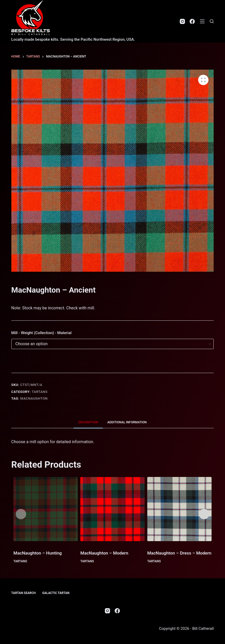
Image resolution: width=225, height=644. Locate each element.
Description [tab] (88, 422)
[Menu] (202, 21)
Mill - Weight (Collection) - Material (41, 333)
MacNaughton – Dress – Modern (179, 553)
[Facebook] (192, 21)
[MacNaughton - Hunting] (46, 509)
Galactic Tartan (56, 593)
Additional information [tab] (127, 422)
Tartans (40, 392)
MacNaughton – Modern (104, 553)
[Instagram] (182, 21)
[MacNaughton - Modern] (112, 509)
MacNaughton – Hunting (38, 553)
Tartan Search (24, 593)
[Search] (212, 21)
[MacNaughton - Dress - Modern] (179, 509)
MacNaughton (34, 398)
